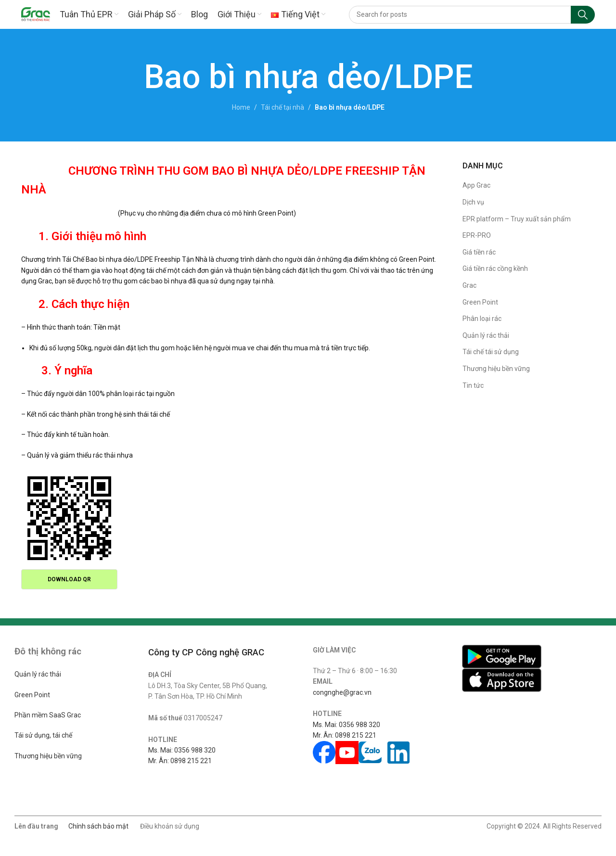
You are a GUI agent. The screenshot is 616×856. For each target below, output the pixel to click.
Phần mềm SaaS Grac (48, 715)
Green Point (480, 302)
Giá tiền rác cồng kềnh (495, 268)
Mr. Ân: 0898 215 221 (180, 761)
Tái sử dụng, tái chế (43, 735)
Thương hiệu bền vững (496, 369)
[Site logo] (36, 14)
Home (241, 107)
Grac (469, 285)
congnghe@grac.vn (342, 692)
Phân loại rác (482, 319)
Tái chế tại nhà (282, 107)
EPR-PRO (477, 235)
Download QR (69, 579)
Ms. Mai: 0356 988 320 (182, 750)
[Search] (472, 15)
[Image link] (502, 656)
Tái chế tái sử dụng (491, 352)
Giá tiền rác (479, 252)
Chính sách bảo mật (98, 826)
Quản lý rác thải (486, 335)
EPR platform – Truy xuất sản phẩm (517, 219)
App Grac (476, 185)
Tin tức (473, 385)
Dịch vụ (473, 202)
